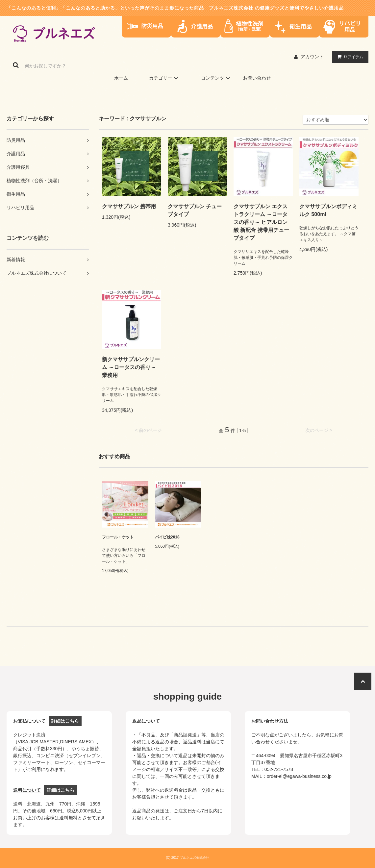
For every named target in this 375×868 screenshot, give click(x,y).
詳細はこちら (65, 721)
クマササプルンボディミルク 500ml (328, 210)
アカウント (312, 57)
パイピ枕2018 (167, 537)
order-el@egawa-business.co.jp (299, 776)
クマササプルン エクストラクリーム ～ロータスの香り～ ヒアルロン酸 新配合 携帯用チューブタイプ (261, 222)
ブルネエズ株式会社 (231, 8)
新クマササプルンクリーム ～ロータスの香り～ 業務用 (131, 367)
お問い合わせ (257, 78)
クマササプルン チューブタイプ (195, 210)
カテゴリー (164, 78)
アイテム (349, 57)
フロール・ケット (118, 537)
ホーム (121, 78)
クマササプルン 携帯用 (129, 206)
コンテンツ (216, 78)
